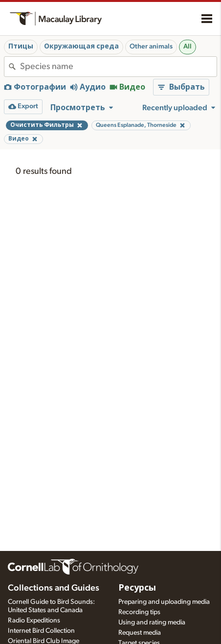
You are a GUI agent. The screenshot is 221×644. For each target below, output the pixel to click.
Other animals (151, 47)
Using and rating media (152, 622)
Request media (140, 633)
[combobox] (118, 67)
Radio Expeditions (34, 620)
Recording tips (139, 612)
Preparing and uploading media (164, 602)
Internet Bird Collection (41, 631)
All (188, 47)
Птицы (21, 47)
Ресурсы (137, 588)
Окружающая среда (81, 47)
